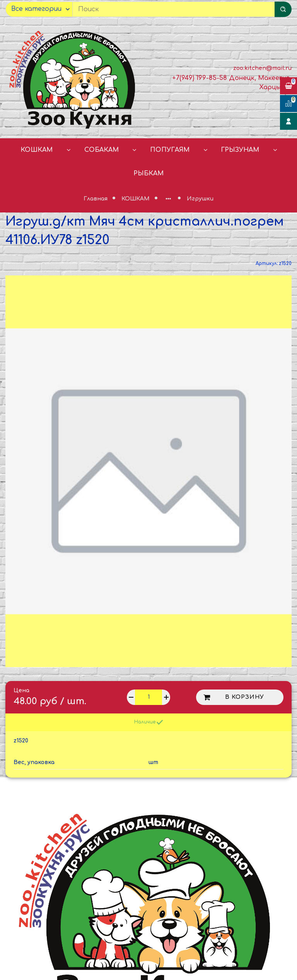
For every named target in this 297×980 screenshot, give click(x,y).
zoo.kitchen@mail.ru (262, 68)
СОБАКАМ (102, 150)
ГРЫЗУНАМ (240, 150)
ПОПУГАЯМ (170, 150)
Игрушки (200, 199)
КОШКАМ (37, 150)
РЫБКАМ (148, 173)
